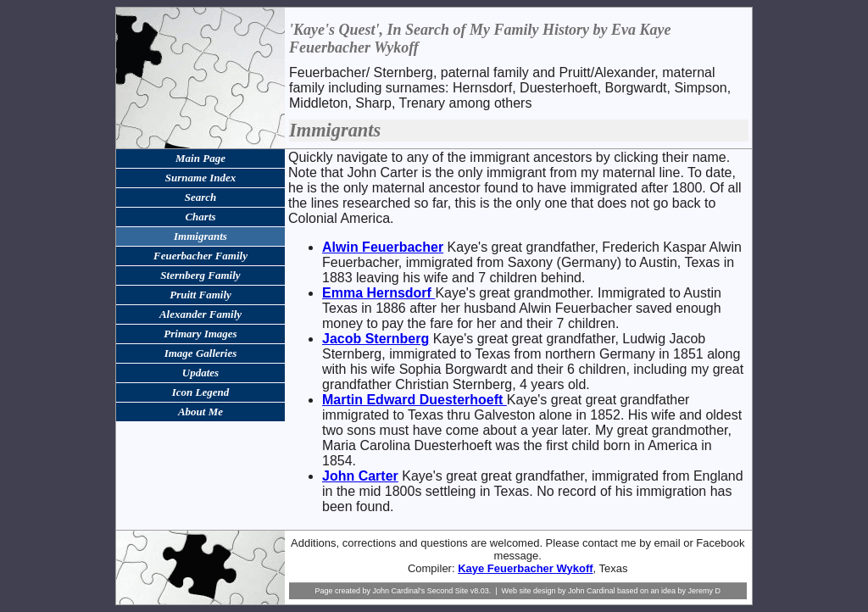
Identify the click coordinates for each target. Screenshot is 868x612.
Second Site (448, 591)
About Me (200, 412)
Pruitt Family (200, 295)
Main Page (200, 158)
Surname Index (200, 178)
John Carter (360, 476)
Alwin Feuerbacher (383, 247)
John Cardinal (592, 591)
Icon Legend (201, 392)
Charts (200, 217)
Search (201, 197)
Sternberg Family (200, 275)
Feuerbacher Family (200, 256)
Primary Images (200, 334)
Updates (200, 373)
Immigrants (200, 236)
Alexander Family (200, 314)
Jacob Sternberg (376, 339)
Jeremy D (705, 591)
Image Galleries (201, 353)
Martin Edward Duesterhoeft (415, 400)
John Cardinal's (398, 591)
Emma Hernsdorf (378, 293)
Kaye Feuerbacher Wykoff (525, 568)
